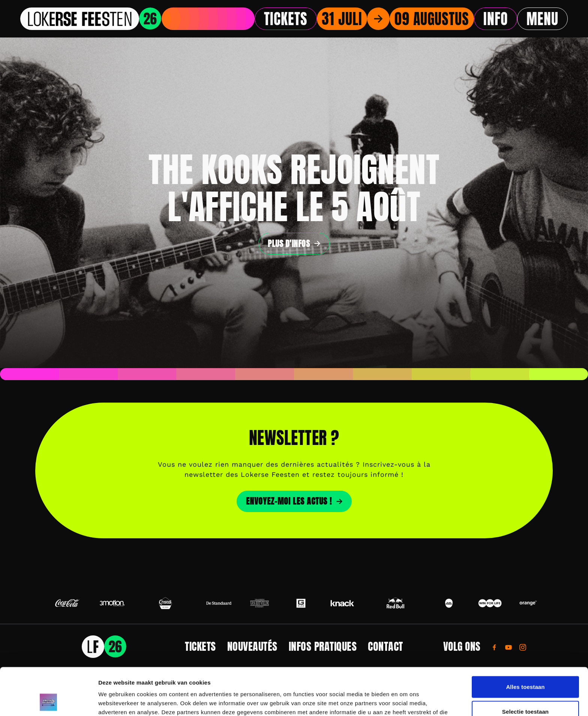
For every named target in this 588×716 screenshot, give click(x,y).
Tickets (286, 19)
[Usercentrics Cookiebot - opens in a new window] (49, 701)
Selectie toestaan (525, 667)
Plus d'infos (289, 243)
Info (496, 19)
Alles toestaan (525, 642)
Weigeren (525, 691)
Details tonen (405, 701)
